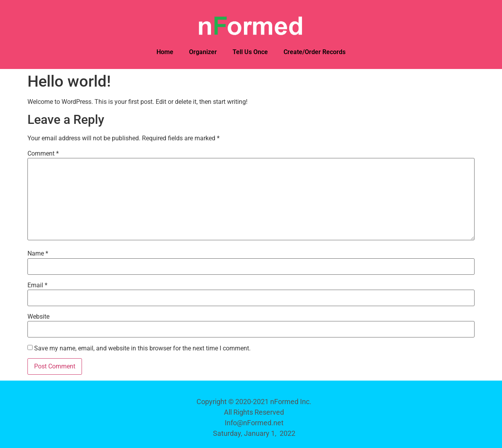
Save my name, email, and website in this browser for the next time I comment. (142, 348)
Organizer (203, 52)
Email (37, 285)
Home (165, 52)
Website (38, 317)
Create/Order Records (315, 52)
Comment (43, 154)
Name (38, 254)
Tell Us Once (250, 52)
